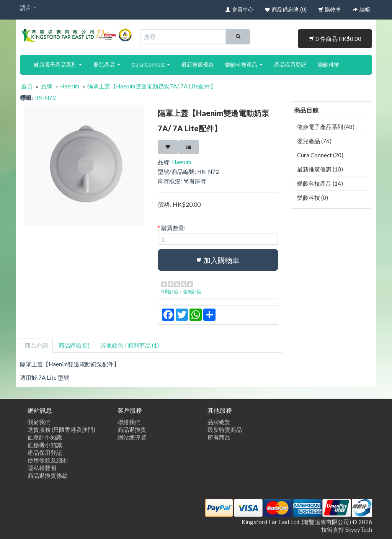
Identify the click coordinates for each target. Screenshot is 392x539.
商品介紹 (36, 345)
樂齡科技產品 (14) (320, 183)
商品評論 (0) (74, 345)
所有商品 (219, 437)
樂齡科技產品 (244, 65)
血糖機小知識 (45, 445)
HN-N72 (45, 98)
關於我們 (39, 422)
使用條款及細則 (48, 460)
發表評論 (192, 292)
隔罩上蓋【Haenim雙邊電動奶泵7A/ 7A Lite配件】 (152, 86)
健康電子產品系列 (58, 65)
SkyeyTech (359, 529)
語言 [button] (28, 8)
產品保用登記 (290, 65)
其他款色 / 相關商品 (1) (130, 345)
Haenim (70, 86)
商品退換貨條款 (48, 475)
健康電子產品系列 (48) (326, 127)
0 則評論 (170, 292)
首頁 (27, 86)
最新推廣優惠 (198, 65)
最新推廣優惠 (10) (320, 169)
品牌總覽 (219, 422)
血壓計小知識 (45, 437)
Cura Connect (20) (320, 155)
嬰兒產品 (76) (314, 141)
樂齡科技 (328, 65)
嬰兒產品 (107, 65)
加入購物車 (218, 260)
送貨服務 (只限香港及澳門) (61, 430)
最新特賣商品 (225, 430)
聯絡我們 (129, 422)
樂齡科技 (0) (313, 198)
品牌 (46, 86)
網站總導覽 (132, 437)
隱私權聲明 (42, 468)
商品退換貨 (132, 430)
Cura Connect (151, 65)
